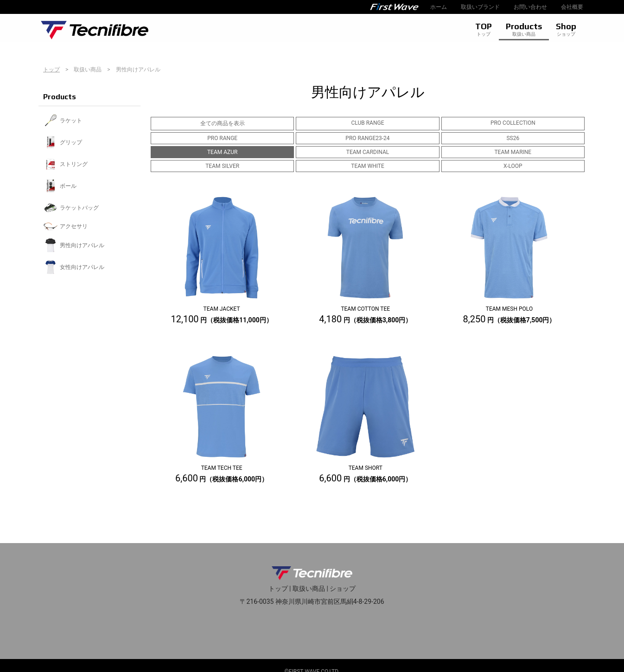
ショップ (343, 589)
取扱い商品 (309, 589)
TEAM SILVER (222, 166)
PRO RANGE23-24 (367, 138)
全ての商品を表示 (223, 123)
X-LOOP (513, 166)
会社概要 (572, 7)
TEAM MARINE (513, 152)
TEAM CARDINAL (368, 152)
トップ (51, 70)
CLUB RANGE (368, 123)
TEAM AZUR (222, 152)
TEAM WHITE (368, 166)
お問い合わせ (530, 7)
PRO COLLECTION (513, 123)
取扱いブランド (480, 7)
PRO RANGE (222, 138)
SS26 (513, 138)
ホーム (439, 7)
